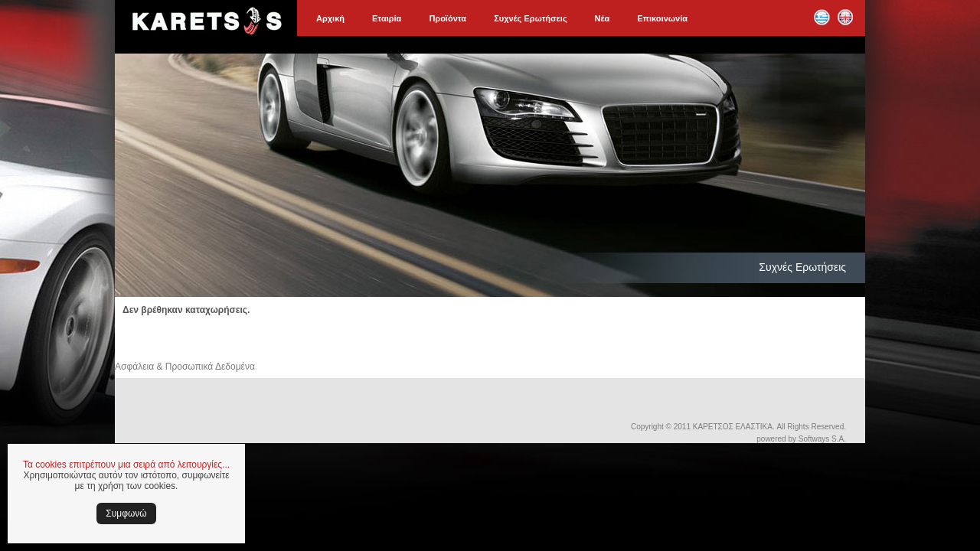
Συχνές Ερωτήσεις (530, 18)
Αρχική (330, 18)
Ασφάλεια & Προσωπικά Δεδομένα (185, 367)
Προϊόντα (448, 18)
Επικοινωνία (662, 18)
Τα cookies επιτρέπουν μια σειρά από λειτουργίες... (126, 465)
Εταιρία (387, 18)
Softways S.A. (822, 439)
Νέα (603, 18)
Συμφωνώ (126, 514)
